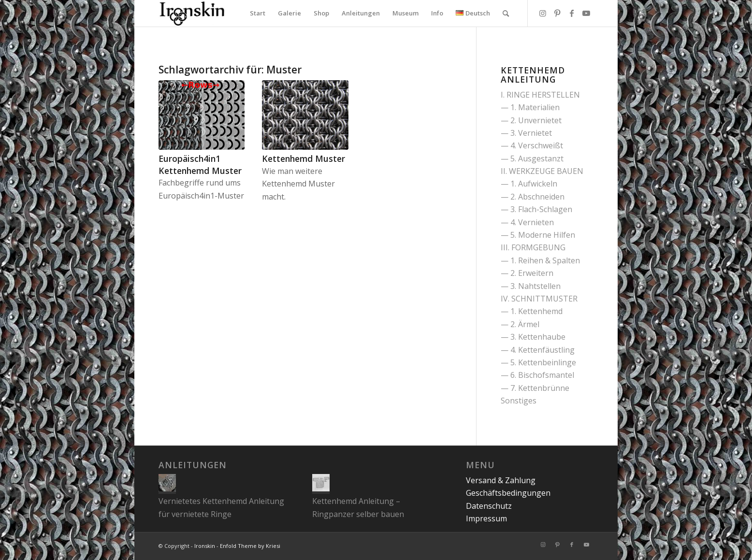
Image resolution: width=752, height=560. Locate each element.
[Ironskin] (192, 13)
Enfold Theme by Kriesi (250, 546)
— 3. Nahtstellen (531, 286)
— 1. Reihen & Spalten (540, 260)
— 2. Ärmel (520, 324)
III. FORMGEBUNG (533, 247)
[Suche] (506, 13)
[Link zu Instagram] (543, 13)
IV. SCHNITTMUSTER (539, 299)
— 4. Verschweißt (532, 145)
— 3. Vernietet (526, 133)
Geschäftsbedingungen (508, 493)
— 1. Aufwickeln (529, 184)
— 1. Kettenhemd (532, 311)
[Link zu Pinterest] (557, 13)
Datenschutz (489, 506)
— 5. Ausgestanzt (532, 158)
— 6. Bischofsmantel (537, 375)
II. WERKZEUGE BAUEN (542, 171)
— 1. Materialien (530, 107)
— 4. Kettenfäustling (538, 350)
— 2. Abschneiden (533, 197)
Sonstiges (519, 401)
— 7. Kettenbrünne (535, 388)
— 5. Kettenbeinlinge (538, 362)
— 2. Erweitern (527, 273)
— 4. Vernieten (527, 222)
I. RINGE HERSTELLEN (540, 95)
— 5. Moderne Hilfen (538, 235)
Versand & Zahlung (501, 480)
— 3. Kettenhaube (533, 337)
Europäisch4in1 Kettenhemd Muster (200, 165)
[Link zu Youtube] (586, 13)
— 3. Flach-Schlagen (536, 209)
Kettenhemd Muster (304, 158)
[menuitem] (258, 13)
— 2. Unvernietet (531, 120)
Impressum (486, 518)
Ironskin (205, 546)
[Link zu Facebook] (572, 13)
